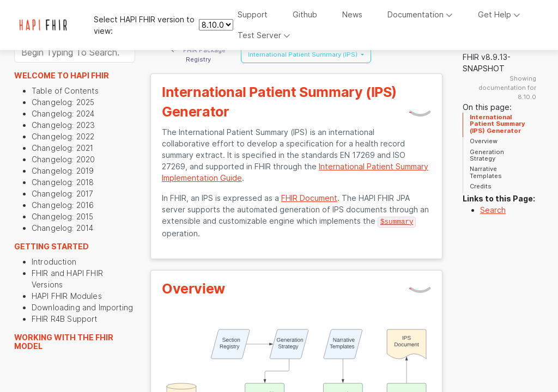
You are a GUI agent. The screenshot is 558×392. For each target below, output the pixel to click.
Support (253, 14)
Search (493, 210)
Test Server (264, 35)
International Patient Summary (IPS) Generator (498, 124)
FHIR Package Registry (198, 55)
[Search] (75, 52)
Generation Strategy (487, 155)
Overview (484, 141)
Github (305, 14)
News (352, 14)
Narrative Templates (486, 172)
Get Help (499, 14)
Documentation (420, 14)
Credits (481, 186)
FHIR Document (309, 198)
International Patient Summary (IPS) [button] (304, 54)
